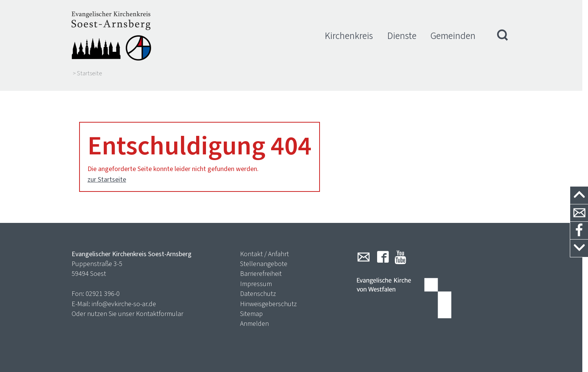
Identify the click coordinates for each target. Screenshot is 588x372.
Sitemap (251, 307)
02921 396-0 (103, 287)
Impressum (256, 277)
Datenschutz (258, 287)
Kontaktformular (160, 307)
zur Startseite (107, 172)
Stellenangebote (264, 257)
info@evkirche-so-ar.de (124, 297)
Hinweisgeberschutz (268, 297)
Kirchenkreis (349, 36)
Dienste (402, 36)
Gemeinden (453, 36)
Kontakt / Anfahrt (264, 247)
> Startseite (87, 73)
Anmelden (254, 317)
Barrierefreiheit (261, 267)
